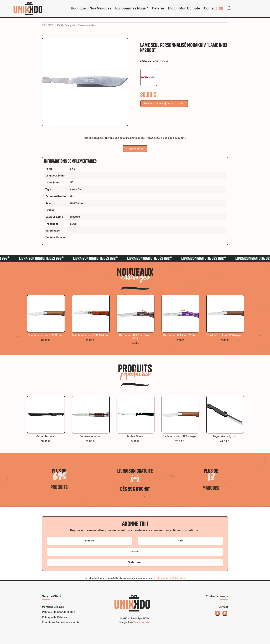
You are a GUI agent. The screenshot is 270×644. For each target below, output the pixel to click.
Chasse (82, 25)
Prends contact (135, 149)
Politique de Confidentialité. (170, 578)
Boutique (78, 8)
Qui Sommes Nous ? (132, 8)
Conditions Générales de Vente (61, 622)
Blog (172, 8)
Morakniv (92, 25)
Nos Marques (100, 8)
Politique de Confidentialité (59, 612)
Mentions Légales (53, 607)
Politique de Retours (54, 617)
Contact (210, 8)
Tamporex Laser (142, 622)
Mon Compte (190, 8)
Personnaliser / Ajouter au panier (164, 104)
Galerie (158, 8)
